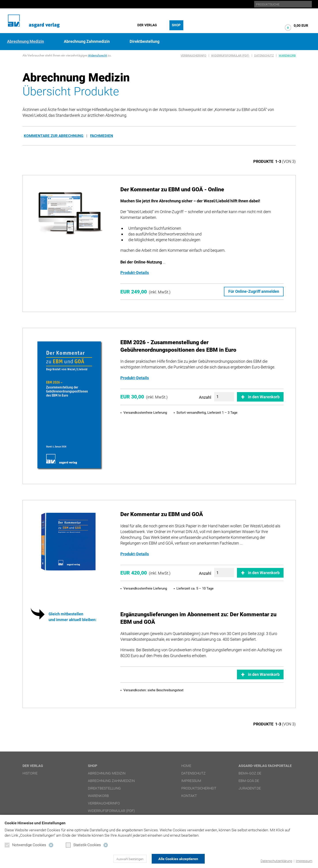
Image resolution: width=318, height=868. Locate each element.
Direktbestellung (145, 41)
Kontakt (189, 796)
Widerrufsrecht (98, 55)
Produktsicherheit (199, 788)
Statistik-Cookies (83, 845)
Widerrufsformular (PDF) (230, 55)
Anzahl (205, 397)
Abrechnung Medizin (26, 41)
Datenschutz (264, 55)
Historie (30, 773)
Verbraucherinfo (193, 55)
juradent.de (250, 788)
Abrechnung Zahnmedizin (87, 41)
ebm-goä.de (249, 781)
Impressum (304, 861)
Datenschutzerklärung (276, 861)
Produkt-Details (135, 273)
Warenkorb (287, 55)
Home (186, 766)
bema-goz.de (250, 773)
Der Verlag (147, 25)
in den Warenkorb (264, 397)
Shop (176, 25)
